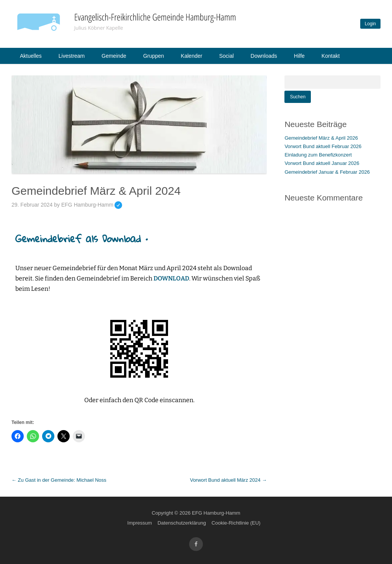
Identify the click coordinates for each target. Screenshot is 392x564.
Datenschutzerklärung (181, 523)
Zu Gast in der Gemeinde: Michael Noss (59, 480)
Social (226, 56)
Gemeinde (114, 56)
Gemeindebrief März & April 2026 (321, 138)
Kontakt (331, 56)
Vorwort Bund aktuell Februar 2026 (323, 146)
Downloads (264, 56)
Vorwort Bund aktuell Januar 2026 (322, 163)
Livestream (72, 56)
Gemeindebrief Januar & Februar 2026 (327, 172)
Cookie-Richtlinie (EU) (236, 523)
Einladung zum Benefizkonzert (318, 155)
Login (370, 24)
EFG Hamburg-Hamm (92, 205)
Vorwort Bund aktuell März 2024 (228, 480)
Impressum (140, 523)
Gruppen (154, 56)
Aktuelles (31, 56)
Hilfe (299, 56)
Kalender (191, 56)
